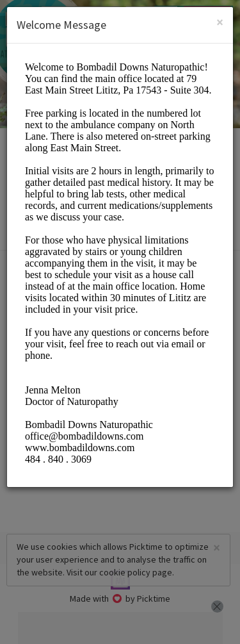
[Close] (220, 22)
